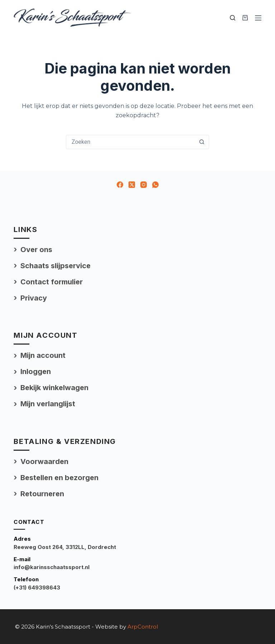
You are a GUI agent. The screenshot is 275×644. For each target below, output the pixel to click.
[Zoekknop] (202, 142)
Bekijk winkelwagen (54, 388)
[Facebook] (120, 185)
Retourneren (42, 494)
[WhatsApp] (155, 185)
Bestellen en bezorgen (59, 478)
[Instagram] (144, 185)
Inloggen (36, 371)
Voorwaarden (44, 461)
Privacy (34, 298)
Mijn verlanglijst (48, 404)
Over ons (36, 250)
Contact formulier (52, 282)
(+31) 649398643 (37, 588)
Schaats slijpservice (56, 266)
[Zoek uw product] (233, 18)
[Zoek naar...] (130, 142)
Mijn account (43, 355)
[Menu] (258, 18)
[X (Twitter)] (132, 185)
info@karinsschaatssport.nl (52, 567)
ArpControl (143, 627)
